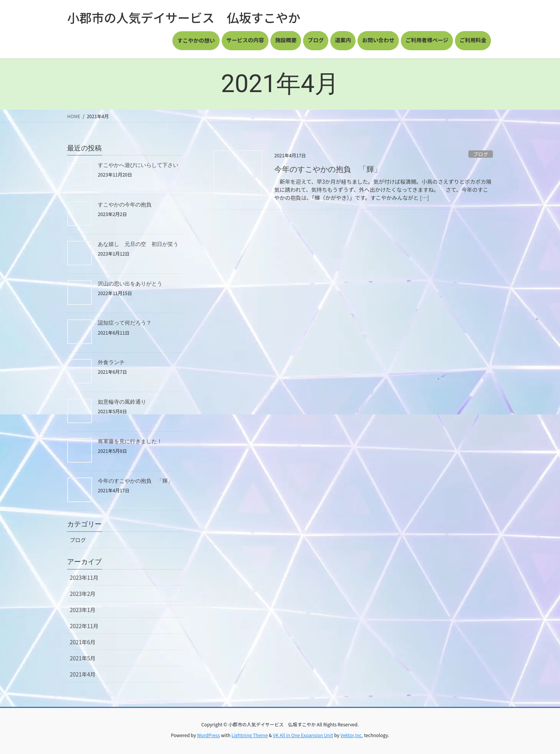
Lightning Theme (250, 735)
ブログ (481, 154)
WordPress (209, 735)
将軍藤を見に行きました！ (130, 441)
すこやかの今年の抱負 (125, 205)
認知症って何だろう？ (125, 323)
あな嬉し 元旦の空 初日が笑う (138, 244)
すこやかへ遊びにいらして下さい (138, 165)
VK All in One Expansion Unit (303, 735)
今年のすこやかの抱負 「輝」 (328, 169)
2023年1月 (83, 610)
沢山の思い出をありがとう (130, 284)
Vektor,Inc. (352, 735)
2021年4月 (83, 674)
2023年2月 (83, 594)
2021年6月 (83, 642)
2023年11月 (84, 577)
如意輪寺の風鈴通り (122, 402)
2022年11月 (84, 626)
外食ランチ (111, 362)
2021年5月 (83, 658)
